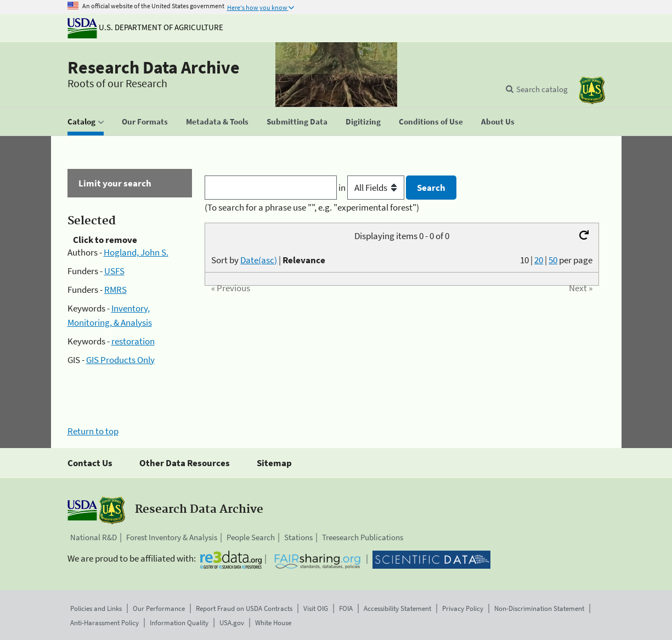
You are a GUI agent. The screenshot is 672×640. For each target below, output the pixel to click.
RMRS (115, 290)
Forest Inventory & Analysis (172, 537)
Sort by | (268, 260)
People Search (251, 537)
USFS (114, 271)
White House (273, 623)
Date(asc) (259, 260)
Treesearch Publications (363, 537)
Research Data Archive (154, 67)
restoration (133, 341)
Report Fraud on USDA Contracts (244, 608)
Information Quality (179, 623)
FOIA (346, 608)
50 (553, 260)
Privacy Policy (463, 608)
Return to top (93, 431)
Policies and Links (96, 608)
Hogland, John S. (136, 252)
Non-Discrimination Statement (539, 608)
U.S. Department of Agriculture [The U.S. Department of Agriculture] (145, 27)
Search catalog (542, 89)
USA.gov (232, 623)
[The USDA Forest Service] (592, 90)
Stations (298, 537)
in (372, 188)
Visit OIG (316, 608)
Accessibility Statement (397, 608)
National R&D (94, 537)
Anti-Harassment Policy (105, 623)
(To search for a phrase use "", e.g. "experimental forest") (312, 207)
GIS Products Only (120, 360)
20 (539, 260)
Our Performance (159, 608)
